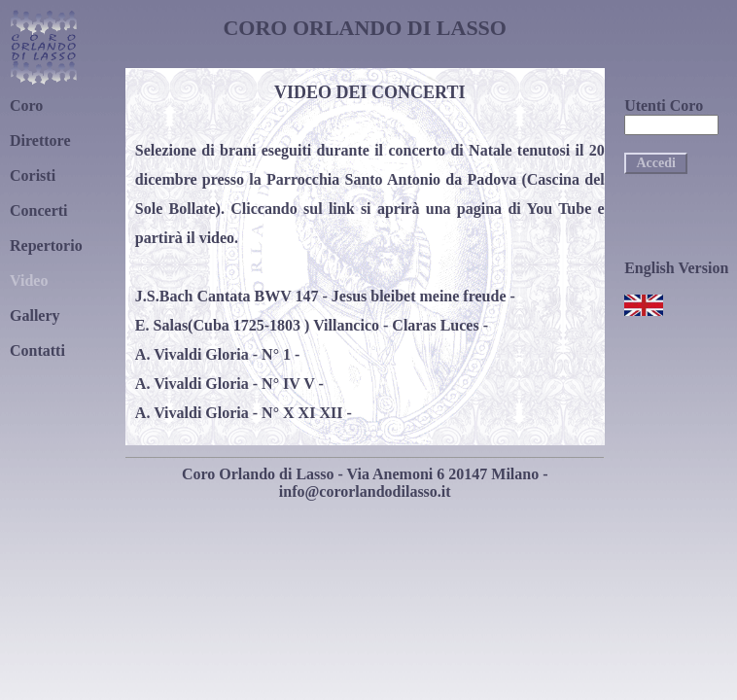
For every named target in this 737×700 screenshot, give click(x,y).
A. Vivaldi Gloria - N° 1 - (218, 354)
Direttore (40, 140)
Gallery (35, 315)
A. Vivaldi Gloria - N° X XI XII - (244, 413)
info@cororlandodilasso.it (365, 491)
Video (29, 280)
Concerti (39, 210)
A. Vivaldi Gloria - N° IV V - (229, 384)
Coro (26, 105)
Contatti (37, 350)
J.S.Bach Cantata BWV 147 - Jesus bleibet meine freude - (325, 296)
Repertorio (46, 245)
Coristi (33, 175)
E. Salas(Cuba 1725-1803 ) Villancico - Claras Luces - (312, 325)
